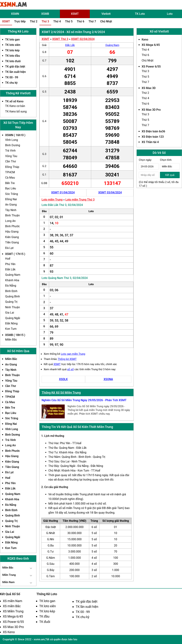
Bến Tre (10, 183)
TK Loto (140, 14)
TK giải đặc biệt (15, 67)
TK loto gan (12, 40)
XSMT (75, 14)
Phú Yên (10, 264)
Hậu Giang (12, 232)
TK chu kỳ (11, 83)
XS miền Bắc (12, 606)
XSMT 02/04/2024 (83, 39)
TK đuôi (45, 622)
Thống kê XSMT (67, 359)
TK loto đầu (13, 56)
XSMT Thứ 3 (60, 39)
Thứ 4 (57, 21)
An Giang (11, 205)
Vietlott (106, 14)
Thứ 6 (81, 21)
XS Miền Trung (13, 611)
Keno (145, 40)
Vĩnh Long (12, 140)
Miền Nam (8, 582)
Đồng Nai (11, 199)
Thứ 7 (92, 21)
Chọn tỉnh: (166, 160)
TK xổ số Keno (14, 101)
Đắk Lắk (10, 269)
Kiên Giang (12, 237)
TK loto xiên (13, 45)
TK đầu (44, 616)
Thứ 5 (69, 21)
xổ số (70, 369)
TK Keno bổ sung (16, 111)
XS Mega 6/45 (151, 45)
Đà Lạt (9, 248)
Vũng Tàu (11, 156)
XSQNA (108, 379)
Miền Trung (9, 575)
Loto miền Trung (52, 200)
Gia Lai (10, 313)
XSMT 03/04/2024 (110, 192)
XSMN (15, 14)
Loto (170, 14)
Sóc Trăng (12, 194)
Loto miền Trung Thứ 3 (80, 200)
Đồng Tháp (12, 167)
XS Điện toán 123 (153, 137)
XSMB (45, 14)
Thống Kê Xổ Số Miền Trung (61, 393)
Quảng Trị (11, 302)
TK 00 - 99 (12, 77)
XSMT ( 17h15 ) (15, 254)
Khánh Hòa (12, 280)
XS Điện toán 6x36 (153, 131)
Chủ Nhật (106, 21)
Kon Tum (11, 329)
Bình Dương (13, 145)
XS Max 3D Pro (151, 110)
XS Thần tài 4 (150, 142)
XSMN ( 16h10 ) (15, 135)
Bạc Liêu (11, 188)
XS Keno (9, 632)
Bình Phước (12, 226)
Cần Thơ (10, 161)
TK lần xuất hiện (15, 72)
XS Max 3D (149, 88)
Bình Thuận (12, 215)
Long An (10, 221)
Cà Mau (10, 178)
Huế (8, 259)
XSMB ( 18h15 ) (15, 335)
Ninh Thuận (13, 307)
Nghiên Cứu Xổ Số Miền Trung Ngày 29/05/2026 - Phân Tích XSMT (84, 400)
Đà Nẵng (11, 286)
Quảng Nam (13, 275)
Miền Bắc (11, 340)
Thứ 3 (45, 21)
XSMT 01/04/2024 (63, 192)
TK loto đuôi (13, 61)
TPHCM (10, 172)
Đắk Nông (11, 323)
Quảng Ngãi (13, 318)
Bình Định (11, 291)
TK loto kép (12, 50)
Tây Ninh (11, 210)
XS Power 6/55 (151, 67)
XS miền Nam (13, 601)
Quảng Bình (13, 296)
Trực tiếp (20, 21)
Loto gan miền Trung (73, 354)
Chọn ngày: (145, 160)
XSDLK (63, 379)
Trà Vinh (10, 151)
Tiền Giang (12, 242)
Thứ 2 (34, 21)
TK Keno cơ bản (15, 106)
